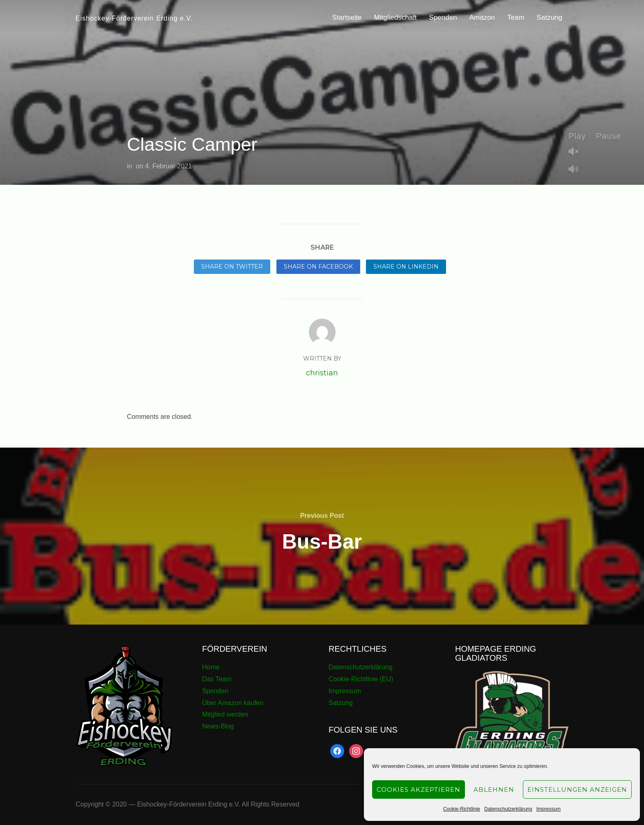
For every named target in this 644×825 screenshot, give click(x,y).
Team (516, 17)
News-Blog (218, 726)
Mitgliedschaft (396, 17)
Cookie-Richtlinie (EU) (361, 679)
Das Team (217, 679)
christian (322, 373)
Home (211, 667)
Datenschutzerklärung (508, 809)
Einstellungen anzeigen (577, 789)
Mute (577, 170)
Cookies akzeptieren (419, 789)
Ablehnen (494, 789)
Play (577, 136)
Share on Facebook (318, 267)
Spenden (443, 17)
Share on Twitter (232, 267)
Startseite (347, 17)
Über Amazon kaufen (233, 703)
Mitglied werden (225, 714)
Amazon (482, 17)
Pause (609, 136)
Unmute (577, 152)
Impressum (549, 809)
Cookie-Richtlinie (462, 809)
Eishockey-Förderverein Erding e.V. (134, 18)
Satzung (550, 17)
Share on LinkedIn (406, 267)
